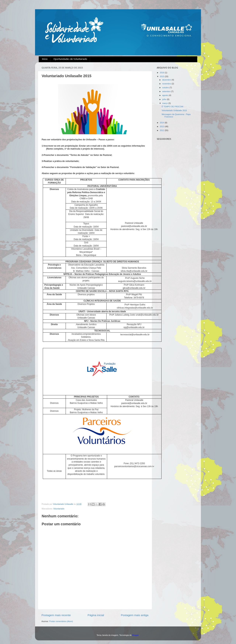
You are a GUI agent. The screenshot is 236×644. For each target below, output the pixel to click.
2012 (162, 130)
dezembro (167, 80)
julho (165, 99)
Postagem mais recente (56, 615)
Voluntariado (59, 509)
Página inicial (96, 615)
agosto (165, 95)
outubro (166, 88)
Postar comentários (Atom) (61, 621)
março (165, 103)
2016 (162, 73)
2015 (162, 76)
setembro (167, 91)
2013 (162, 126)
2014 (162, 123)
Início (45, 59)
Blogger (136, 635)
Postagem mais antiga (135, 615)
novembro (167, 84)
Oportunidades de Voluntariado (70, 59)
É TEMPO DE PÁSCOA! (172, 107)
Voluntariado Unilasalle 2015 (174, 110)
